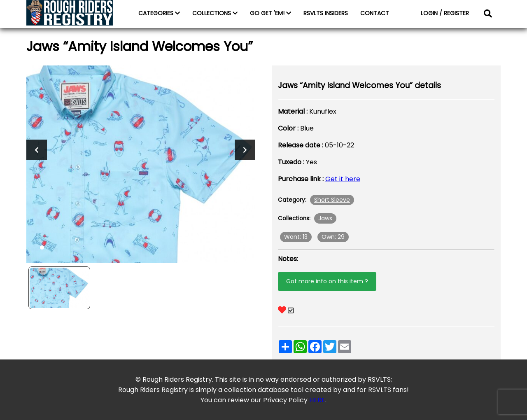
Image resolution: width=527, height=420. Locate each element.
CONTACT (375, 13)
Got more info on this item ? (327, 281)
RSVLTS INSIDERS (326, 13)
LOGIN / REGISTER (445, 13)
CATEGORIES (159, 13)
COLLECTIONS (215, 13)
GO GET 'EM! (270, 13)
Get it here (343, 179)
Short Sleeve (332, 200)
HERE (317, 400)
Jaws (325, 218)
